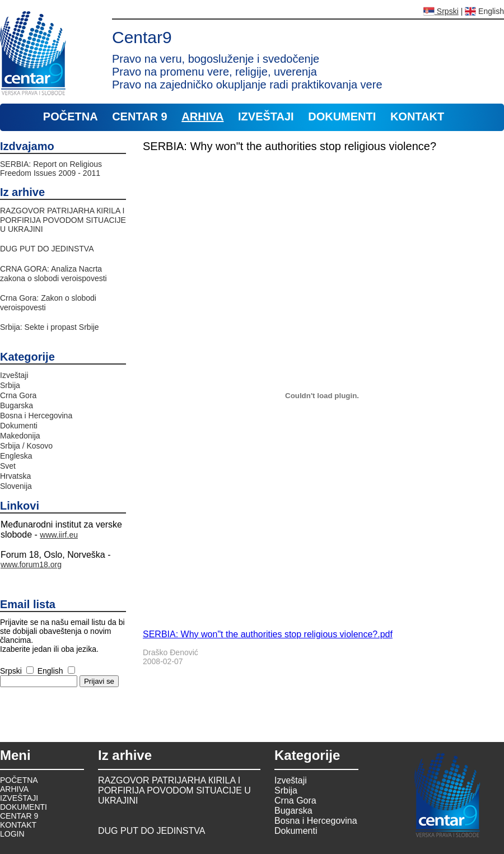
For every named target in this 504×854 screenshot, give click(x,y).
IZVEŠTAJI (266, 116)
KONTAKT (417, 116)
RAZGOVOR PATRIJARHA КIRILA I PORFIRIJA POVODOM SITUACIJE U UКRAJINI (63, 220)
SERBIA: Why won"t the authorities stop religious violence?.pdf (268, 634)
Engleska (16, 456)
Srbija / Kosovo (26, 446)
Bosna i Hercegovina (36, 416)
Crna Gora (18, 395)
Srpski (441, 11)
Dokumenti (19, 426)
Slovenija (16, 486)
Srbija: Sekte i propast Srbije (50, 327)
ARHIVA (202, 116)
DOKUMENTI (342, 116)
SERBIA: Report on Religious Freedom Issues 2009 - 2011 (51, 169)
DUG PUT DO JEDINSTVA (47, 249)
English (484, 11)
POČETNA (71, 116)
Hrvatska (15, 476)
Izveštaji (14, 375)
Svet (8, 466)
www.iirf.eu (59, 535)
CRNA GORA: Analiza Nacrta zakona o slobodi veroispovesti (53, 274)
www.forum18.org (31, 564)
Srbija (10, 385)
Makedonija (20, 436)
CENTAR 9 (140, 116)
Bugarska (17, 405)
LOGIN (12, 834)
